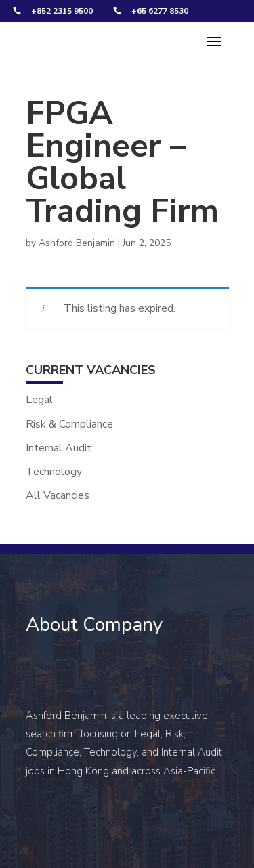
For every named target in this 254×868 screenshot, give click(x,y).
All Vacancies (58, 495)
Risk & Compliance (69, 424)
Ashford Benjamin (77, 243)
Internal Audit (59, 448)
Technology (54, 472)
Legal (39, 400)
